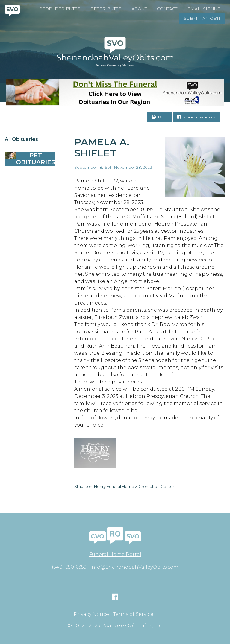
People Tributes (60, 9)
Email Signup (204, 9)
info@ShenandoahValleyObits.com (134, 567)
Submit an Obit (202, 18)
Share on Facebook (197, 117)
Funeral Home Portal (115, 554)
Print (159, 117)
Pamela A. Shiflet (102, 147)
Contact (167, 9)
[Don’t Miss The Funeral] (115, 92)
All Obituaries (21, 139)
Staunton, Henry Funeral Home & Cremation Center (124, 486)
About (139, 9)
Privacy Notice (91, 614)
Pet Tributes (106, 9)
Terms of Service (133, 614)
